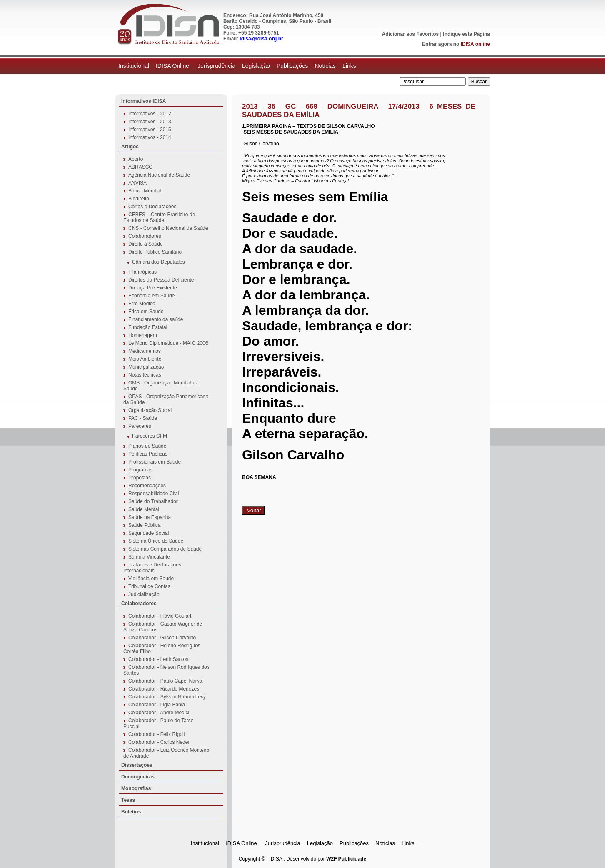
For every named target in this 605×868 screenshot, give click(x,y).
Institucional (134, 66)
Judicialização (144, 594)
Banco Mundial (145, 191)
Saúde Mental (144, 509)
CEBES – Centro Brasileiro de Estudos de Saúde (159, 217)
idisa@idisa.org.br (261, 39)
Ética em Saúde (146, 312)
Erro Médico (142, 304)
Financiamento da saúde (156, 319)
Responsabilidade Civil (154, 494)
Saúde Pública (144, 525)
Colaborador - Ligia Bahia (157, 705)
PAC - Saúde (143, 418)
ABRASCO (141, 167)
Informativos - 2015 (150, 130)
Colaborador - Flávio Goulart (160, 616)
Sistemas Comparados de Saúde (165, 549)
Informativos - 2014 (150, 137)
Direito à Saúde (146, 244)
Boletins (131, 812)
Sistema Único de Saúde (156, 541)
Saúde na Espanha (150, 517)
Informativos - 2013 (150, 122)
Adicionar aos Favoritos (411, 34)
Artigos (130, 147)
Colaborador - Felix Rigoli (156, 734)
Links (349, 66)
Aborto (136, 159)
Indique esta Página (466, 34)
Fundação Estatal (148, 327)
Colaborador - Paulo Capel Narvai (166, 681)
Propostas (140, 478)
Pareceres (140, 426)
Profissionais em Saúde (155, 462)
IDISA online (475, 44)
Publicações (292, 66)
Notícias (325, 66)
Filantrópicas (142, 272)
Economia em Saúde (151, 296)
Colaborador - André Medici (159, 713)
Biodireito (139, 199)
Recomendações (147, 486)
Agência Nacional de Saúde (159, 175)
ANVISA (137, 183)
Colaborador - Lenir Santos (158, 659)
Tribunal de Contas (149, 586)
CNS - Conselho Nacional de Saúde (168, 228)
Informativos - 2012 (150, 114)
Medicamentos (145, 351)
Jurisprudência (216, 66)
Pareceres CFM (150, 436)
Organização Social (150, 410)
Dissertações (137, 765)
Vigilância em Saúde (151, 579)
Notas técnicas (145, 375)
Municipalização (146, 367)
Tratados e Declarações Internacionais (152, 568)
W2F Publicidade (346, 859)
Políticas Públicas (148, 454)
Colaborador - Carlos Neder (159, 742)
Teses (128, 800)
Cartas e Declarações (152, 207)
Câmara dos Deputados (159, 262)
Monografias (136, 788)
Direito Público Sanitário (155, 252)
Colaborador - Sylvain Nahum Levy (167, 697)
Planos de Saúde (147, 446)
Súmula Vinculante (149, 557)
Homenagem (143, 335)
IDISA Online (173, 66)
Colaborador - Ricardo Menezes (164, 689)
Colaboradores (145, 236)
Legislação (256, 66)
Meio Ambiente (145, 359)
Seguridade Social (149, 533)
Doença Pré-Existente (153, 288)
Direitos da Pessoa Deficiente (161, 280)
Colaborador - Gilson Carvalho (162, 638)
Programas (141, 470)
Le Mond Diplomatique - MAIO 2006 (168, 343)
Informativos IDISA (144, 101)
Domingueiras (138, 777)
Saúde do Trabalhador (153, 501)
